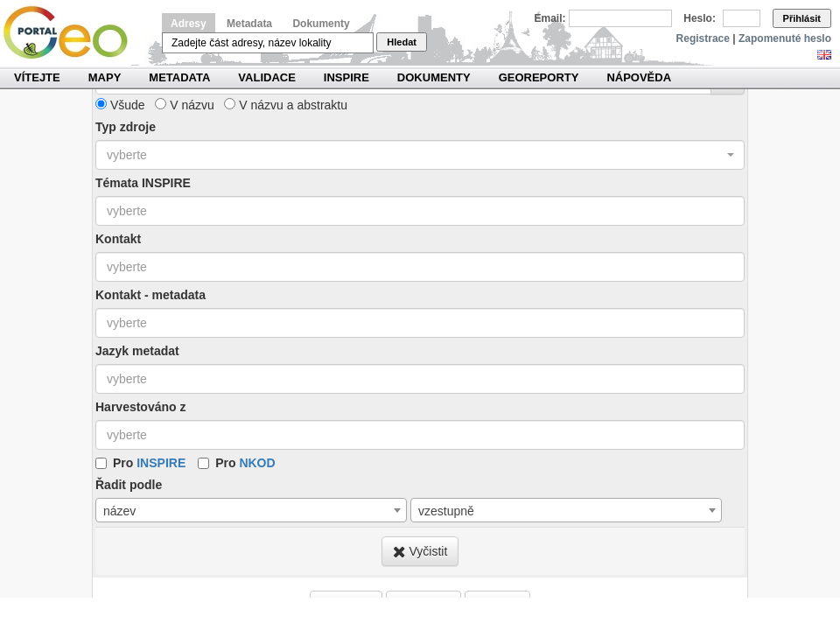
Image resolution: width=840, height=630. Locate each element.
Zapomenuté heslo (785, 38)
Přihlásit (802, 18)
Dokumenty (321, 24)
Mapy (105, 77)
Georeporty (539, 77)
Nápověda (639, 77)
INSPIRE (346, 77)
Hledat (402, 42)
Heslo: (700, 18)
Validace (266, 77)
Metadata (249, 24)
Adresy (189, 24)
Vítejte (37, 77)
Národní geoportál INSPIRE (72, 33)
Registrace (703, 38)
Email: (550, 18)
